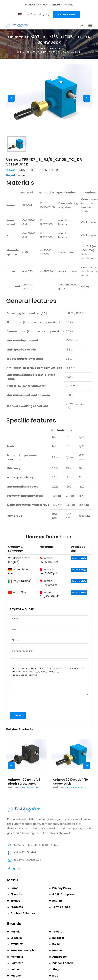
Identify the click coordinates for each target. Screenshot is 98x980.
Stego (56, 969)
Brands (15, 901)
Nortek (15, 932)
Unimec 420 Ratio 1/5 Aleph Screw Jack (24, 782)
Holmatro (17, 963)
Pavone (15, 976)
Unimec (53, 48)
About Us (17, 894)
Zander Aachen (63, 963)
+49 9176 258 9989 (25, 852)
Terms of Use (61, 907)
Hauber (57, 950)
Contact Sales (67, 14)
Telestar (58, 932)
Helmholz (17, 957)
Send (18, 715)
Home (41, 48)
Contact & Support (23, 913)
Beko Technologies (23, 950)
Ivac (55, 976)
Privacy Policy (33, 5)
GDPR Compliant (53, 5)
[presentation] (27, 704)
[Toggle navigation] (90, 26)
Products (17, 907)
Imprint (69, 5)
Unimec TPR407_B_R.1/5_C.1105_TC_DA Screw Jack (44, 162)
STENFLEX (17, 944)
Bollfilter (58, 944)
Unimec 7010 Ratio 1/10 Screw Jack (71, 782)
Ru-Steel (58, 938)
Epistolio (16, 938)
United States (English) (34, 14)
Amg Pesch (60, 957)
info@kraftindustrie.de (27, 860)
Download (79, 558)
